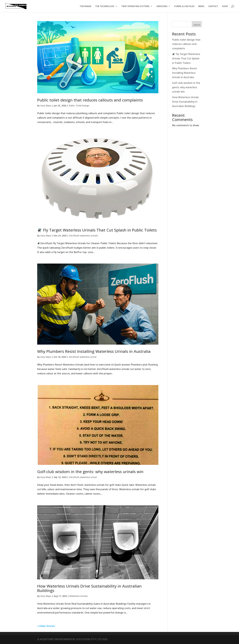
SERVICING (162, 6)
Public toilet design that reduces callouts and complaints (90, 100)
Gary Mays (46, 106)
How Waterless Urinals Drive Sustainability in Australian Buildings (89, 588)
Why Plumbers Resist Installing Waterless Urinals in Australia (94, 351)
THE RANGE (85, 6)
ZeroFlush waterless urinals (83, 236)
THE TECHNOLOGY (105, 6)
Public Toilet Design (79, 106)
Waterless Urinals (78, 596)
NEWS (201, 6)
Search (197, 25)
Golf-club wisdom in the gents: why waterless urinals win (90, 472)
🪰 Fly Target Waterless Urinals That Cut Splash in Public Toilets (97, 230)
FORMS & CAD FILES (184, 6)
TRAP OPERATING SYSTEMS (135, 6)
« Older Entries (46, 626)
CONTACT (213, 6)
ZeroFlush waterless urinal (83, 357)
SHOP (225, 6)
